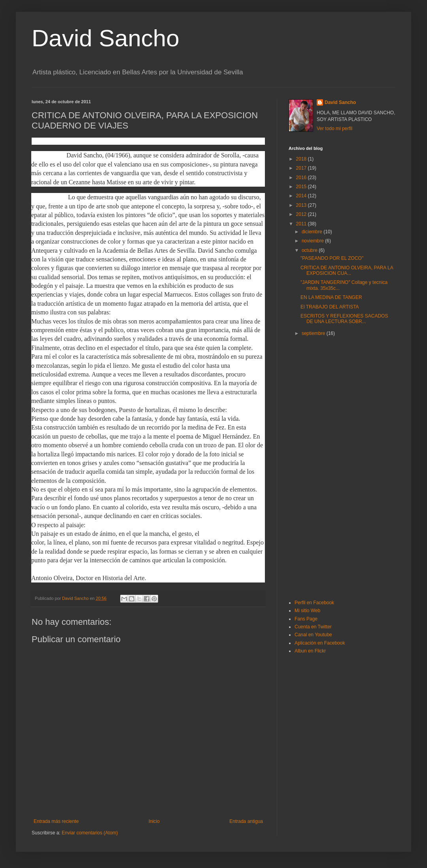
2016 (302, 178)
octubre (310, 250)
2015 (302, 187)
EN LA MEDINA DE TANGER (331, 297)
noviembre (313, 241)
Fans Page (306, 619)
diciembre (313, 232)
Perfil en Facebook (314, 603)
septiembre (314, 333)
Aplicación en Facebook (320, 643)
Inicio (154, 821)
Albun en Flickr (310, 651)
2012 (302, 214)
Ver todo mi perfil (334, 129)
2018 (302, 159)
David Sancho (106, 38)
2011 (302, 224)
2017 (302, 168)
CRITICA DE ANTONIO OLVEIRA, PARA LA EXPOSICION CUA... (347, 270)
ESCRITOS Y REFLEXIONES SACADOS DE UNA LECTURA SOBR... (344, 319)
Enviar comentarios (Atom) (90, 833)
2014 (302, 196)
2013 (302, 205)
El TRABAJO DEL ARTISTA (330, 307)
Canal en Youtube (313, 635)
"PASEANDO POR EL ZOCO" (332, 258)
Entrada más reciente (56, 821)
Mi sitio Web (307, 611)
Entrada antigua (246, 821)
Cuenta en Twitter (313, 627)
